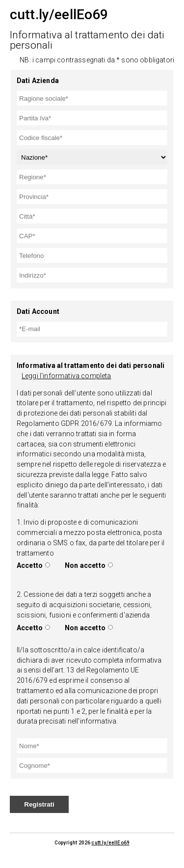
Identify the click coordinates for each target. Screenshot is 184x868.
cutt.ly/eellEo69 (110, 843)
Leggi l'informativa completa (66, 376)
